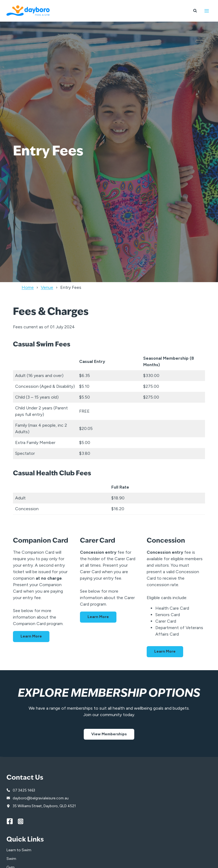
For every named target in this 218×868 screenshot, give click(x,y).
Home (28, 287)
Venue (47, 287)
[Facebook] (12, 821)
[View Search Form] (195, 11)
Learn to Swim (19, 850)
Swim (11, 859)
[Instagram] (24, 821)
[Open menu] (207, 11)
